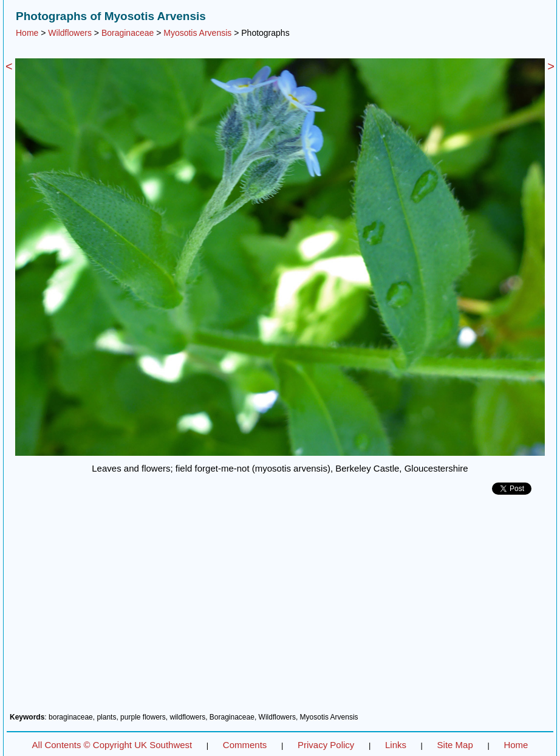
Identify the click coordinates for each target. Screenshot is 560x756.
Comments (245, 745)
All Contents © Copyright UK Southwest (112, 745)
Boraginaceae (128, 33)
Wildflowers (70, 33)
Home (27, 33)
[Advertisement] (280, 608)
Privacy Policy (326, 745)
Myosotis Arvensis (197, 33)
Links (396, 745)
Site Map (455, 745)
